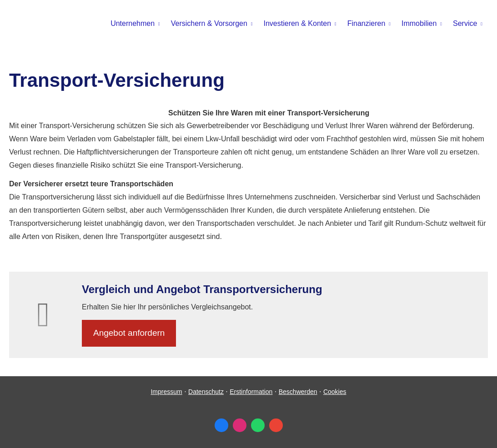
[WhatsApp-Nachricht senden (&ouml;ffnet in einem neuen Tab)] (258, 425)
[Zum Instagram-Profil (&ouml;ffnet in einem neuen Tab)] (240, 425)
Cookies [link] (335, 392)
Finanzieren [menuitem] (366, 23)
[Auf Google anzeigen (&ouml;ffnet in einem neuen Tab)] (276, 425)
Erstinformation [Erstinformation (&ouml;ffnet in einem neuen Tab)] (251, 392)
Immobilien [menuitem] (419, 23)
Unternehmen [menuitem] (133, 23)
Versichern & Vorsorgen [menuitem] (209, 23)
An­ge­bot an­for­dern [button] (129, 333)
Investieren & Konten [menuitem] (298, 23)
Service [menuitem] (465, 23)
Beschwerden (298, 392)
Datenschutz (206, 392)
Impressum (166, 392)
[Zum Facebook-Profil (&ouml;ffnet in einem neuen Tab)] (221, 425)
